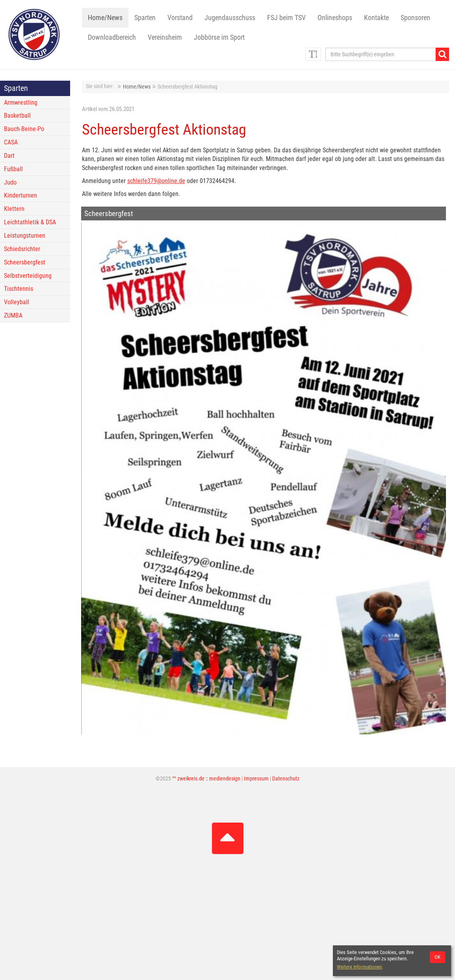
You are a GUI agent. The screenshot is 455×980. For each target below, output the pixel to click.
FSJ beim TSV (286, 18)
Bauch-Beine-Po (24, 129)
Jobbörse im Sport (219, 37)
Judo (10, 182)
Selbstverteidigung (28, 276)
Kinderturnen (20, 195)
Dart (9, 156)
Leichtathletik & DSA (30, 222)
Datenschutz (286, 779)
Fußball (13, 169)
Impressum (256, 779)
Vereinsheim (165, 37)
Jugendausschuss (230, 18)
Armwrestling (21, 103)
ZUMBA (13, 315)
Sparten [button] (145, 18)
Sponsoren (415, 18)
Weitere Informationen (359, 967)
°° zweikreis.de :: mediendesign (206, 779)
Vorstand (180, 18)
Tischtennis (19, 289)
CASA (11, 142)
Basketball (17, 116)
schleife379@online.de (156, 181)
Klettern (14, 209)
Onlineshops (335, 18)
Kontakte (376, 18)
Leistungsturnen (25, 236)
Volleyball (17, 302)
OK (437, 957)
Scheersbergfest (25, 262)
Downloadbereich (112, 37)
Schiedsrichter (22, 249)
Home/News (105, 18)
